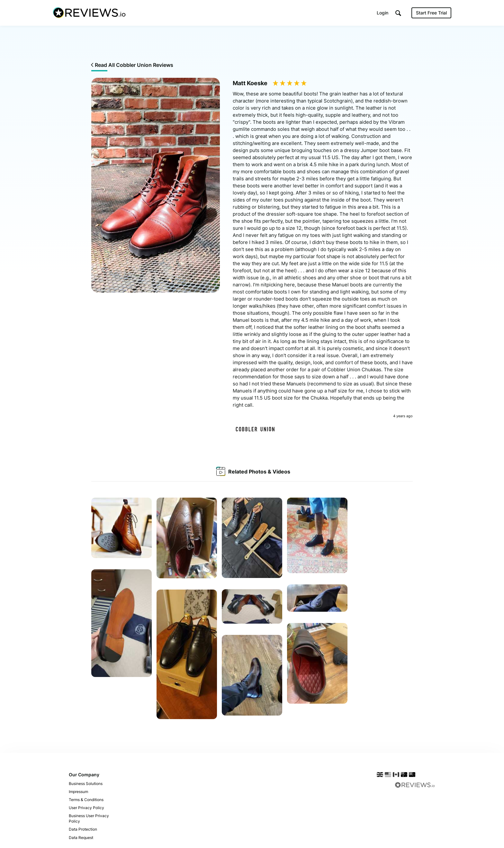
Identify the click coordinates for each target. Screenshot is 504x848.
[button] (398, 13)
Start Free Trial (431, 13)
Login (382, 13)
